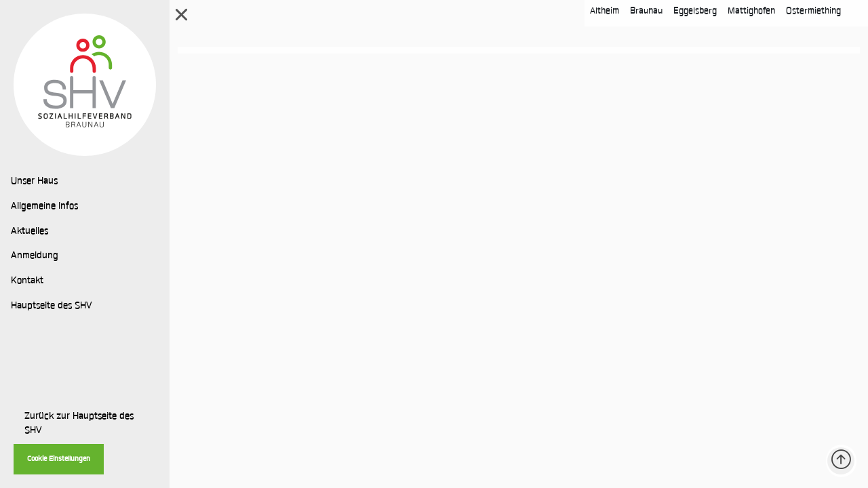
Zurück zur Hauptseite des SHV (79, 424)
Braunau (646, 11)
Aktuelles (29, 232)
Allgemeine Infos (44, 207)
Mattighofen (751, 11)
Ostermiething (813, 11)
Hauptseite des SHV (52, 306)
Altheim (605, 11)
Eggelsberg (695, 11)
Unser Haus (34, 182)
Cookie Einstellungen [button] (59, 459)
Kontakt (27, 281)
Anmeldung (35, 256)
